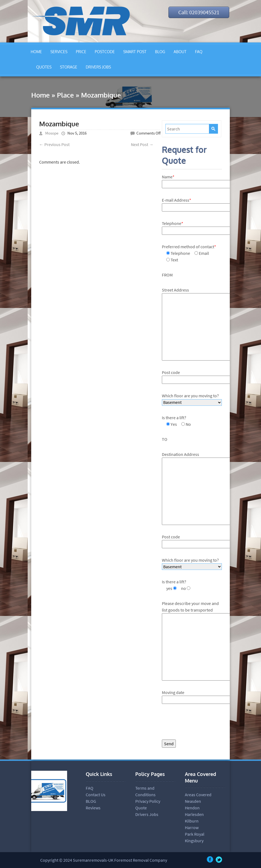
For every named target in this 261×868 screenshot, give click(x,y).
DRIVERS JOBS (98, 67)
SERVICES (59, 52)
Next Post (142, 144)
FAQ (199, 52)
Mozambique (59, 124)
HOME (36, 52)
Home (41, 95)
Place (65, 95)
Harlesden (194, 814)
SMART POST (135, 52)
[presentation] (203, 723)
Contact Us (96, 795)
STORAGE (69, 67)
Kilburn (192, 821)
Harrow (192, 827)
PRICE (81, 52)
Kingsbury (194, 841)
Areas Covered (198, 795)
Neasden (193, 801)
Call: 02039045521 (199, 12)
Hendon (192, 808)
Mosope (52, 133)
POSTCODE (105, 52)
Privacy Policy (148, 801)
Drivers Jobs (147, 814)
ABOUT (180, 52)
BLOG (160, 52)
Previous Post (54, 144)
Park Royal (195, 834)
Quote (141, 808)
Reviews (93, 808)
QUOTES (44, 67)
